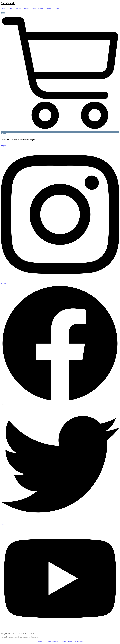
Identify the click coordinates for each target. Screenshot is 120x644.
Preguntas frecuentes (38, 9)
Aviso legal (40, 641)
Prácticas (18, 9)
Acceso (57, 9)
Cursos (11, 9)
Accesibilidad (79, 641)
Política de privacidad (53, 641)
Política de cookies (67, 641)
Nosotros (26, 9)
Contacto (49, 9)
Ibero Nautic (8, 3)
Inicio (4, 9)
